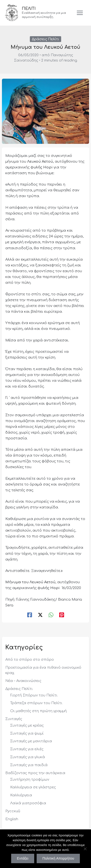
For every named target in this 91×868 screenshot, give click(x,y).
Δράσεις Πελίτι (45, 39)
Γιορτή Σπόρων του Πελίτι (34, 695)
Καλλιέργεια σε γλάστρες (33, 787)
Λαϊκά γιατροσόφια (28, 803)
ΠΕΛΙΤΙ (29, 9)
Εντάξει (23, 858)
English (12, 819)
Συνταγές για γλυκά (28, 757)
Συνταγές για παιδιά (29, 765)
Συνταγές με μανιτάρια (31, 741)
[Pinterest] (62, 615)
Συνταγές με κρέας (27, 725)
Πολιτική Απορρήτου (58, 858)
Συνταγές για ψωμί (27, 733)
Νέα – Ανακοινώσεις (23, 681)
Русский (13, 811)
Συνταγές (14, 719)
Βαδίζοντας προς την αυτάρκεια (35, 773)
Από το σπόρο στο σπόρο (30, 660)
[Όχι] (85, 849)
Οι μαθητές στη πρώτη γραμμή (38, 711)
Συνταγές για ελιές (27, 749)
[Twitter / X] (40, 615)
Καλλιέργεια (21, 795)
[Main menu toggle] (80, 13)
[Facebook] (30, 615)
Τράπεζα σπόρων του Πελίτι (36, 703)
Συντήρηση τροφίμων (30, 779)
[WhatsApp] (51, 615)
